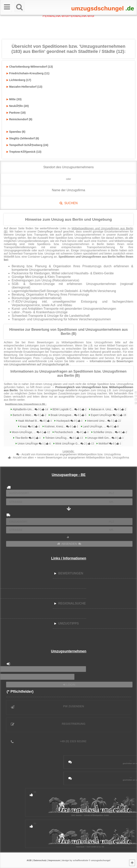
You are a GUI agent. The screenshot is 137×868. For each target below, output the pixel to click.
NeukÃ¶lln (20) (18, 106)
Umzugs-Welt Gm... (105, 438)
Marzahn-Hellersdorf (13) (24, 87)
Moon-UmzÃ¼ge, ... (31, 432)
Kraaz (30, 427)
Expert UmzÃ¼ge (108, 415)
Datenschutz (40, 860)
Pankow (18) (16, 113)
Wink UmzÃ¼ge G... (74, 444)
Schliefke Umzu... (110, 432)
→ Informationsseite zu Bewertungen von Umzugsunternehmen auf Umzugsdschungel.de (68, 363)
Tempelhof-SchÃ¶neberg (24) (27, 145)
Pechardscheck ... (71, 432)
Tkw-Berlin (28, 438)
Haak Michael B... (35, 421)
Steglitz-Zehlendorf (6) (23, 138)
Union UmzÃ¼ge (34, 444)
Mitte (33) (14, 99)
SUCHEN (69, 203)
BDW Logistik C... (69, 409)
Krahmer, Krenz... (61, 427)
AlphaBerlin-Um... (30, 409)
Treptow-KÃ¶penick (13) (24, 152)
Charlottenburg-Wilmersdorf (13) (30, 67)
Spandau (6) (16, 132)
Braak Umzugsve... (68, 415)
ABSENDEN (69, 544)
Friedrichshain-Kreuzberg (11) (28, 73)
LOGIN (69, 685)
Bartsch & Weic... (29, 415)
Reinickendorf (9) (19, 119)
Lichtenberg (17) (19, 80)
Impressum (54, 860)
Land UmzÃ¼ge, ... (100, 427)
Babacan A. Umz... (108, 409)
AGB (29, 860)
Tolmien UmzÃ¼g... (64, 438)
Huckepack (69, 421)
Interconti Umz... (104, 421)
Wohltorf (109, 444)
